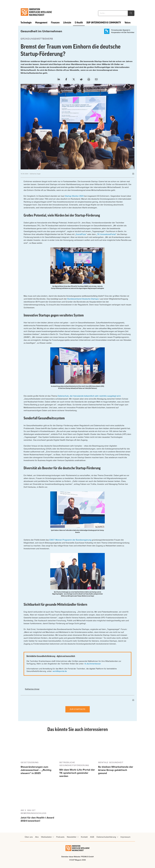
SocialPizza (81, 234)
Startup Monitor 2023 (74, 196)
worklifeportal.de (60, 671)
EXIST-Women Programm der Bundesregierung (70, 540)
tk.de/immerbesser (93, 664)
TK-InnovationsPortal (106, 234)
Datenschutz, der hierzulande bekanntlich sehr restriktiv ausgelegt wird (89, 396)
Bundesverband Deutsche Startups (83, 299)
